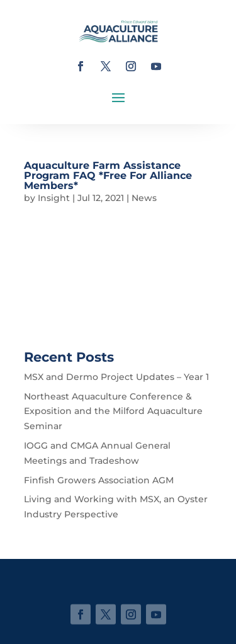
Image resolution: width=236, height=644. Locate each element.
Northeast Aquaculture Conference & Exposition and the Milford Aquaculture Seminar (113, 411)
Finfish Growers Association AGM (99, 480)
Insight (54, 198)
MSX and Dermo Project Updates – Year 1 (116, 377)
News (144, 198)
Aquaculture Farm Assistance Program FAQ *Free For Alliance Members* (108, 175)
